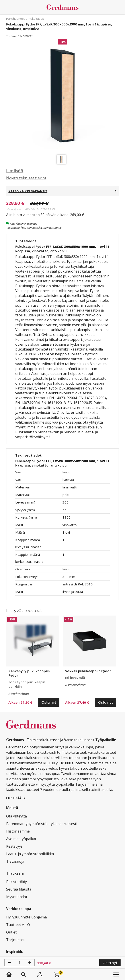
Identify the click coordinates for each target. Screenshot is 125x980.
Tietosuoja (15, 861)
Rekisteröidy (17, 882)
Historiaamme (18, 831)
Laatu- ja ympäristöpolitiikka (30, 854)
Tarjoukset (15, 940)
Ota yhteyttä (17, 816)
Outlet (11, 932)
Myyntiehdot (17, 897)
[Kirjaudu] (40, 974)
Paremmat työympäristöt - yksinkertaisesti (42, 824)
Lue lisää (15, 171)
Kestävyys (14, 846)
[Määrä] (20, 963)
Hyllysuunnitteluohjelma (26, 917)
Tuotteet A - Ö (18, 925)
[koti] (13, 974)
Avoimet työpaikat (21, 839)
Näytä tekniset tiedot (26, 178)
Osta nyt (110, 963)
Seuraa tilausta (19, 889)
